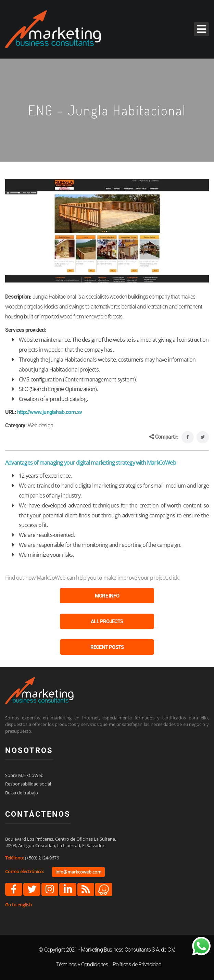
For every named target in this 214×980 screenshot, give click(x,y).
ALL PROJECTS (107, 621)
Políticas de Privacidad (137, 964)
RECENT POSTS (107, 647)
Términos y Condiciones (82, 964)
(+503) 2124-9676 (42, 858)
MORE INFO (107, 596)
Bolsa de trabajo (22, 793)
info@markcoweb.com (78, 872)
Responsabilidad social (28, 784)
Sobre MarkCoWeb (24, 775)
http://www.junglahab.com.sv (49, 412)
